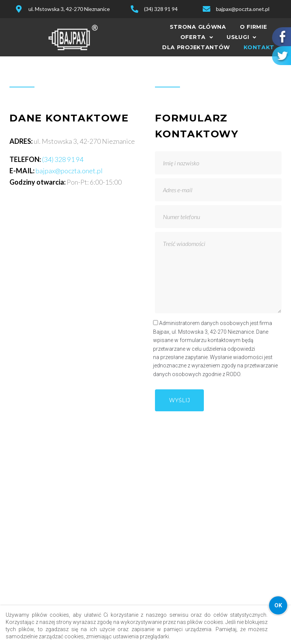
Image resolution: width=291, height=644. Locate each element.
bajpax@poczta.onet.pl (69, 171)
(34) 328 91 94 (63, 159)
